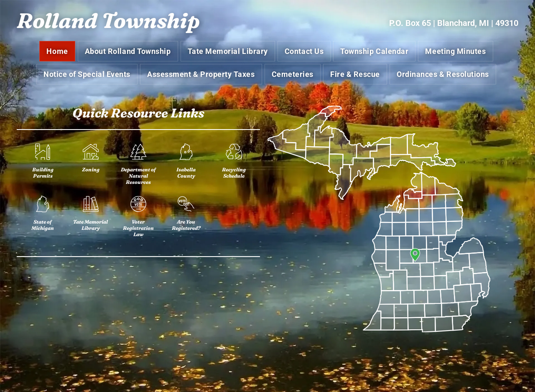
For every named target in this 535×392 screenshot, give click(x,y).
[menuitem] (58, 52)
